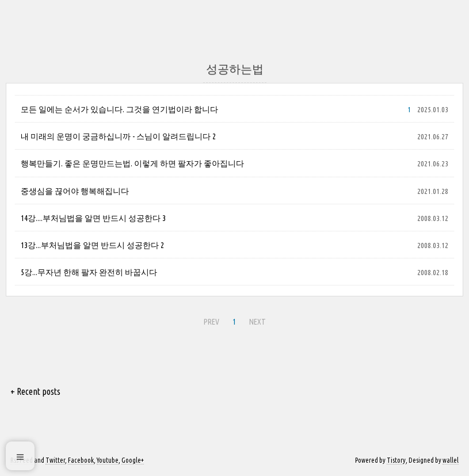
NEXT (256, 320)
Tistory (396, 460)
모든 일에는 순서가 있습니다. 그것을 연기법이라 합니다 (119, 109)
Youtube (108, 460)
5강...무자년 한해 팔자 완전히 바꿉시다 (89, 272)
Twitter (55, 460)
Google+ (133, 460)
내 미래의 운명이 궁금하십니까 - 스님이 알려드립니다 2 (118, 136)
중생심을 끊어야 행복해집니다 (75, 191)
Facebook (81, 460)
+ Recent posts (35, 391)
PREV (210, 320)
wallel (451, 460)
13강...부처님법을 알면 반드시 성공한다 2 (92, 245)
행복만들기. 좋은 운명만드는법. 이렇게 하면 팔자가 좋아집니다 (132, 163)
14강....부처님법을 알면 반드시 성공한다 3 (93, 218)
